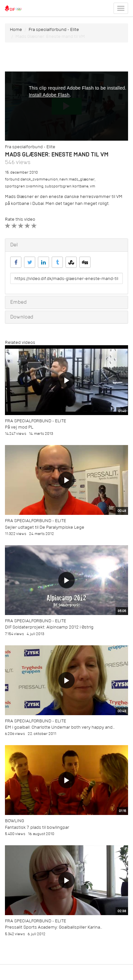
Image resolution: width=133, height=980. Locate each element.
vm (93, 186)
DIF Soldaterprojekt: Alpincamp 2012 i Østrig (49, 627)
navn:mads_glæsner (77, 179)
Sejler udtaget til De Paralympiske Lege (45, 527)
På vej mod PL (19, 427)
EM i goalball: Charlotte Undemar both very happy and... (60, 727)
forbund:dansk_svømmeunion (31, 179)
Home (16, 29)
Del (14, 245)
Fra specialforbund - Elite (54, 29)
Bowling (14, 821)
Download (22, 317)
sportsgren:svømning (24, 186)
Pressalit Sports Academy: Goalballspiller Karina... (53, 927)
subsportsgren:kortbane (67, 186)
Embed (18, 302)
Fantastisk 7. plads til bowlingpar (37, 827)
